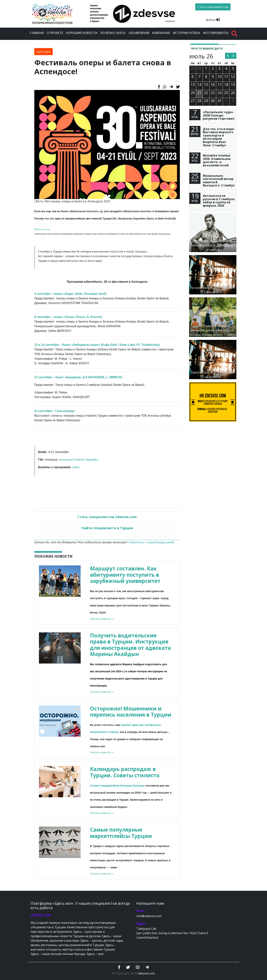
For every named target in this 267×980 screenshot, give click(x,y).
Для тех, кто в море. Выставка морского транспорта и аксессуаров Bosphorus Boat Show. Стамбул (219, 137)
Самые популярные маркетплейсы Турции (121, 833)
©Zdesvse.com (42, 229)
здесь (76, 467)
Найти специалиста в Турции (107, 528)
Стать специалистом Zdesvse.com (107, 517)
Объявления (139, 33)
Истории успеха (186, 33)
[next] (234, 56)
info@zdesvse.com (149, 916)
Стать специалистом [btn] (213, 7)
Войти (213, 20)
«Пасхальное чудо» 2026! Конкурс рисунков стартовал (219, 115)
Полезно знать (113, 33)
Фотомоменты (216, 33)
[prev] (228, 56)
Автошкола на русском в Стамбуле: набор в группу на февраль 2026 (219, 201)
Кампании (161, 33)
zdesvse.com (146, 973)
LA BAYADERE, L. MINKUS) (103, 377)
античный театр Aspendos (79, 460)
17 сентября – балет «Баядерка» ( (59, 377)
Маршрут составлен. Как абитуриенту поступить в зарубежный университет (125, 575)
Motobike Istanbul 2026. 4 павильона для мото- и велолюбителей (217, 160)
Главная (37, 33)
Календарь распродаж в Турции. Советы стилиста (125, 772)
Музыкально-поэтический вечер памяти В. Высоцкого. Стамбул (219, 181)
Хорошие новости (82, 33)
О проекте (55, 33)
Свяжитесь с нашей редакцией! (151, 542)
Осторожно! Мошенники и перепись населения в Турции (131, 712)
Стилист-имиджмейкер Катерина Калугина (117, 786)
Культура (43, 52)
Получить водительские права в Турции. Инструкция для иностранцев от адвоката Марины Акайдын (130, 645)
